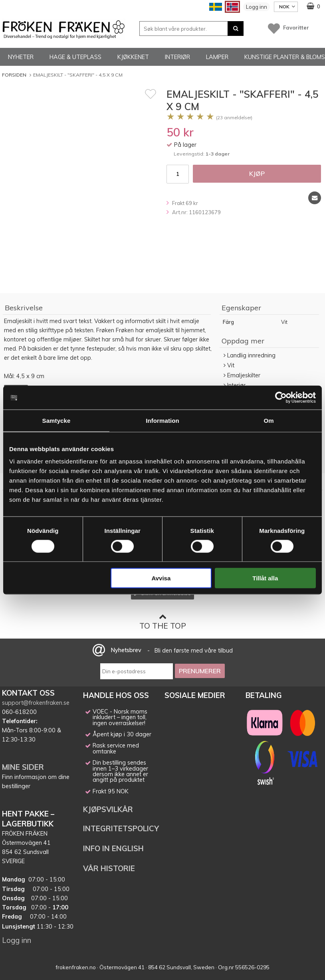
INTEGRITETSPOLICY (121, 828)
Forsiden (14, 75)
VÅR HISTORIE (109, 868)
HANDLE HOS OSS (116, 695)
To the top (163, 622)
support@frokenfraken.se (36, 703)
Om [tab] (269, 420)
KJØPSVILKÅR (108, 809)
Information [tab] (162, 420)
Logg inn (257, 7)
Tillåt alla (265, 578)
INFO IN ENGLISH (113, 848)
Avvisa (161, 578)
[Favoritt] (151, 94)
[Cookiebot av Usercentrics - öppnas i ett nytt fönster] (281, 397)
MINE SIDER (23, 767)
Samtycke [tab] (56, 420)
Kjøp (257, 174)
